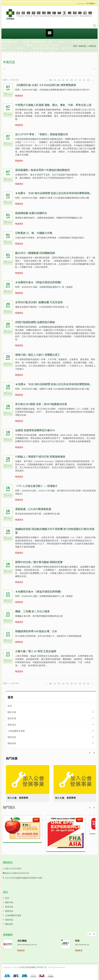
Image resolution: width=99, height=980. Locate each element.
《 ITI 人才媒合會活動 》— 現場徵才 (36, 486)
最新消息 (83, 46)
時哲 (77, 941)
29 (88, 80)
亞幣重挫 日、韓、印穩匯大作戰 (34, 233)
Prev (94, 753)
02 (55, 80)
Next (90, 753)
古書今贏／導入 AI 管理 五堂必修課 (36, 651)
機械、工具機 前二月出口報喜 (32, 611)
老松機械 (22, 941)
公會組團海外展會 (16, 731)
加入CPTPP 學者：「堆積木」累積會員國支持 (42, 134)
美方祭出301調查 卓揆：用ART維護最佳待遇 (41, 404)
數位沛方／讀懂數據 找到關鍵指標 (35, 253)
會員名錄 (12, 718)
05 (67, 80)
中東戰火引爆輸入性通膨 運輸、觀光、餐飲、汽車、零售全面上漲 (53, 105)
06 (72, 80)
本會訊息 (92, 46)
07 (76, 80)
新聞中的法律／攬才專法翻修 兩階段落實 (39, 562)
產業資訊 (12, 725)
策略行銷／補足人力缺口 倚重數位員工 (38, 355)
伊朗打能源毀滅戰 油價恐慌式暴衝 (35, 322)
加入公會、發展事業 (18, 798)
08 (80, 80)
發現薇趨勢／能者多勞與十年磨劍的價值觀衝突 (42, 170)
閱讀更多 (19, 96)
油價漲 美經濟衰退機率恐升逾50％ (35, 430)
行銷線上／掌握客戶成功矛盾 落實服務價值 (40, 457)
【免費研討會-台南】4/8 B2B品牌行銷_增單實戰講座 (46, 85)
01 (51, 80)
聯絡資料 (12, 743)
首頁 (75, 46)
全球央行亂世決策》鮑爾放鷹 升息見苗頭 (39, 302)
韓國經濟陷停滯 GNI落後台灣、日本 (36, 631)
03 (59, 80)
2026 (8, 94)
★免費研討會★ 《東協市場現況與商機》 (39, 282)
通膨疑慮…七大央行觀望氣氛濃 (33, 509)
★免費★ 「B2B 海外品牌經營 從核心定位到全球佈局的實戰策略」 (54, 193)
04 (63, 80)
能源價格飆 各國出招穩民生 (31, 213)
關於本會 (12, 712)
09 (84, 80)
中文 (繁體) (90, 3)
